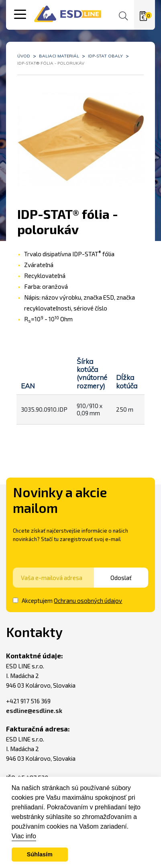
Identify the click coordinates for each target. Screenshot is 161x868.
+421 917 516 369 (28, 701)
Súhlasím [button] (40, 854)
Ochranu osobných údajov (88, 600)
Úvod (24, 56)
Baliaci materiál (59, 56)
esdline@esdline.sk (34, 711)
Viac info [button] (24, 836)
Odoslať (126, 578)
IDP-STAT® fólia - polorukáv (51, 63)
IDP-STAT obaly (105, 56)
